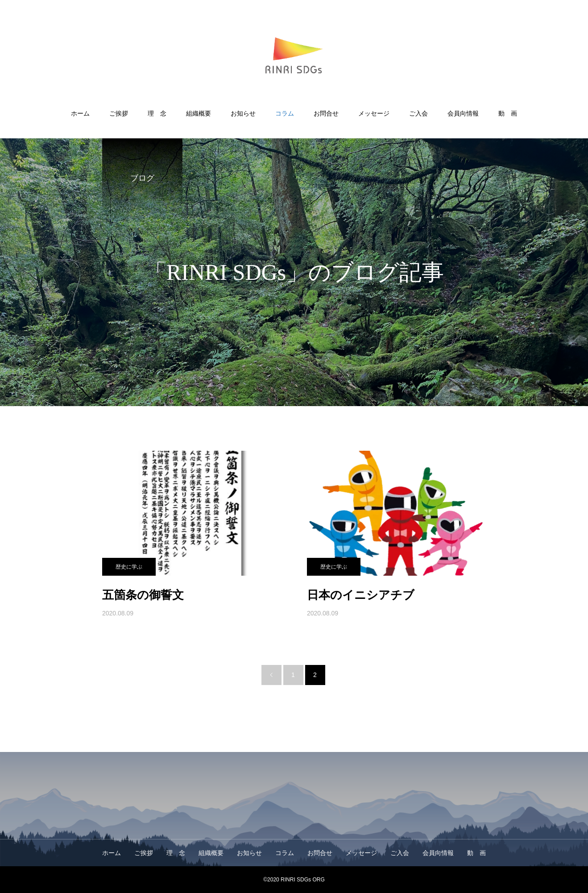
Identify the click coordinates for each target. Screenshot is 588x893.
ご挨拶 (119, 113)
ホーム (80, 113)
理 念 (157, 113)
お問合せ (326, 113)
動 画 (508, 113)
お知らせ (243, 113)
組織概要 (199, 113)
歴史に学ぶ (129, 567)
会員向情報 (463, 113)
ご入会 (418, 113)
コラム (285, 113)
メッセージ (374, 113)
